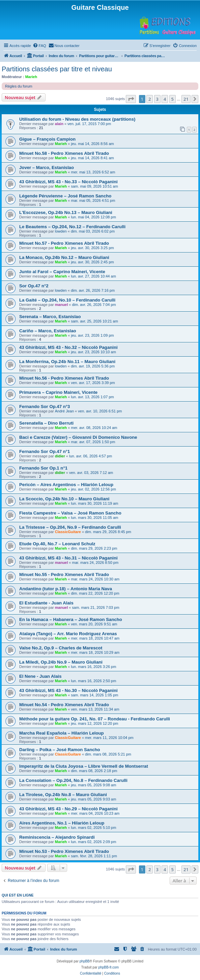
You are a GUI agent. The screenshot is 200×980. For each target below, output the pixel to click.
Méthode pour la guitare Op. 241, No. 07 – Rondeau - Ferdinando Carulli (95, 719)
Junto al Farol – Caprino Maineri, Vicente (62, 272)
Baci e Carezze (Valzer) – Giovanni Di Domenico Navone (78, 437)
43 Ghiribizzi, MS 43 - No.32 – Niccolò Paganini (68, 347)
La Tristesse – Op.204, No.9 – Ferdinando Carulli (70, 527)
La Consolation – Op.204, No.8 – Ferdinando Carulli (73, 780)
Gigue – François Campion (47, 139)
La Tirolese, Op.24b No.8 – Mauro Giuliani (63, 795)
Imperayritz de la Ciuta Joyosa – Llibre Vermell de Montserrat (84, 766)
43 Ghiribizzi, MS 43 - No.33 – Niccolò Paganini (68, 182)
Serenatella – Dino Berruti (46, 423)
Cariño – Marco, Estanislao (48, 331)
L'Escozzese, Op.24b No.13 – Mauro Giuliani (66, 212)
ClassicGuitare (68, 532)
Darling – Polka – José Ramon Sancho (60, 750)
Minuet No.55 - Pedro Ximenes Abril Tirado (64, 575)
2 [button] (150, 99)
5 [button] (173, 99)
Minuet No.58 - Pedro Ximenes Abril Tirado (64, 153)
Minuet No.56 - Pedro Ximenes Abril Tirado (64, 378)
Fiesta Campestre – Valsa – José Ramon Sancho (70, 513)
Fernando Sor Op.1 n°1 (43, 468)
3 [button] (157, 99)
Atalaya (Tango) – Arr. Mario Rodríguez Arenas (68, 634)
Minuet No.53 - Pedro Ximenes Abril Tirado (64, 851)
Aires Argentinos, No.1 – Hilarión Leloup (62, 823)
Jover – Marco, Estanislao (47, 168)
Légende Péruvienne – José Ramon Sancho (65, 196)
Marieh (31, 77)
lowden (61, 231)
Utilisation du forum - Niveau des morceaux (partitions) (77, 119)
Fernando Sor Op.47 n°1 (45, 451)
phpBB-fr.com (109, 967)
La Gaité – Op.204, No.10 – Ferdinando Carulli (67, 300)
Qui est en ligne (18, 895)
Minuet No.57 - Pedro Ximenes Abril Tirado (64, 243)
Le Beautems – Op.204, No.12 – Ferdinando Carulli (72, 227)
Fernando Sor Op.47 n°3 (45, 407)
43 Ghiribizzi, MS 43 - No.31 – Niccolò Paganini (68, 558)
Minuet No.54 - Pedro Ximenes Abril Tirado (64, 705)
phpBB (85, 961)
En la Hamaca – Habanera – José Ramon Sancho (71, 619)
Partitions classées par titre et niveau (57, 69)
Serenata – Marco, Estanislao (50, 317)
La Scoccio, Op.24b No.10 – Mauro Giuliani (64, 499)
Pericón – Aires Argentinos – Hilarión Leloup (66, 485)
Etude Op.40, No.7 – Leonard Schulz (57, 544)
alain (59, 124)
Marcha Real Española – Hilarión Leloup (62, 733)
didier (60, 456)
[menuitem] (39, 46)
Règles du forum (19, 86)
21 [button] (186, 99)
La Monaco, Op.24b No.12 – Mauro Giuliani (64, 257)
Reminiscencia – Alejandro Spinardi (57, 837)
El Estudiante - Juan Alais (46, 603)
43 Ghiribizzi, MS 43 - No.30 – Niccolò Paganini (68, 690)
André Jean (64, 411)
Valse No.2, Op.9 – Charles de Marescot (61, 648)
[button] (131, 99)
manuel (62, 305)
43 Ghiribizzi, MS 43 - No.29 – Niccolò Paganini (68, 809)
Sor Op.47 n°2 (34, 286)
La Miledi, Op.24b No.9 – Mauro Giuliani (61, 662)
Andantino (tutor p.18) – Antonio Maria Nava (66, 589)
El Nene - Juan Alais (40, 676)
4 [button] (165, 99)
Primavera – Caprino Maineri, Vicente (58, 392)
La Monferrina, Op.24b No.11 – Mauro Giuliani (67, 362)
